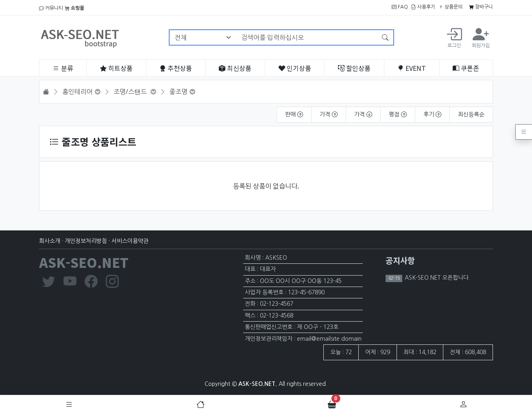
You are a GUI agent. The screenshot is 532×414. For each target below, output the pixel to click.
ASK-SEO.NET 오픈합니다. (437, 278)
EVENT (412, 68)
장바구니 (481, 7)
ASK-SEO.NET (84, 262)
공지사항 (400, 260)
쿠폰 (466, 68)
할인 (354, 68)
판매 (294, 114)
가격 (329, 114)
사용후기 (423, 7)
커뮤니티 (51, 8)
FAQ (400, 7)
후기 (432, 114)
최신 (235, 68)
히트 (116, 68)
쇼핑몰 (74, 8)
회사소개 (50, 241)
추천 (176, 68)
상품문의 (450, 7)
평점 (398, 114)
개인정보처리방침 (86, 241)
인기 (295, 68)
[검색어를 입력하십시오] (307, 37)
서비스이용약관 (130, 241)
